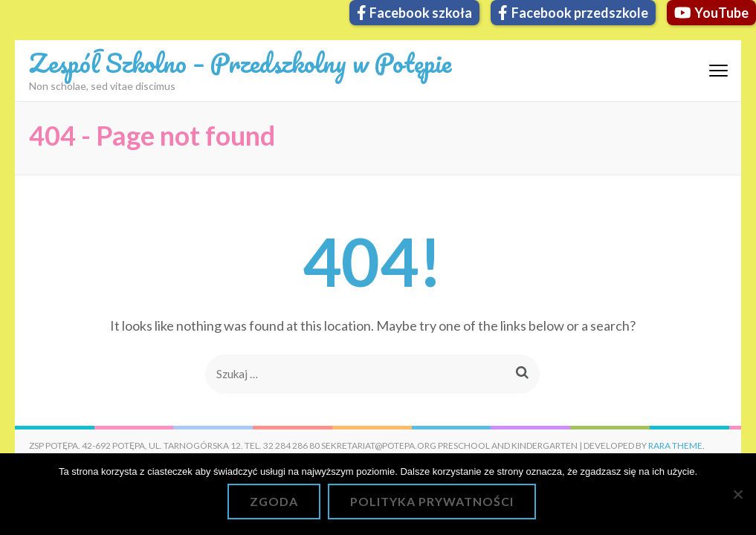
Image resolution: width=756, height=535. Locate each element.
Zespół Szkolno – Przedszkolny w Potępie (240, 62)
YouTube (712, 13)
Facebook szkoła (415, 13)
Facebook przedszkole (573, 13)
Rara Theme (675, 445)
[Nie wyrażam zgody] (737, 494)
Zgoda (274, 501)
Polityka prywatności (432, 501)
